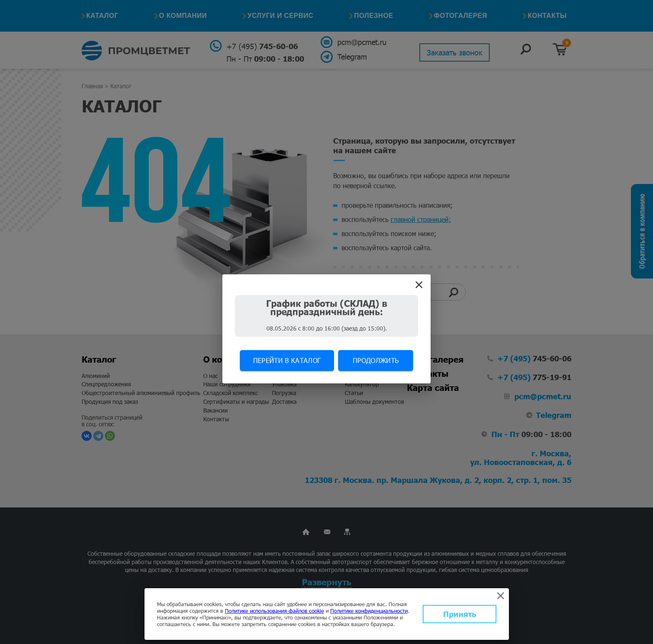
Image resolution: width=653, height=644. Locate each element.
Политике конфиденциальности (369, 611)
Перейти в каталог (287, 360)
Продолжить (376, 360)
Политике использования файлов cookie (274, 611)
